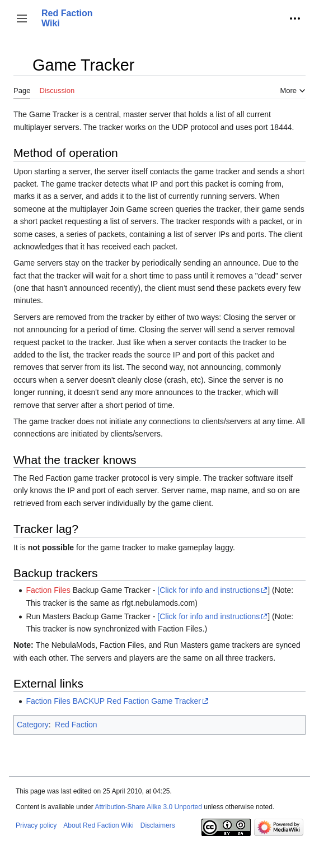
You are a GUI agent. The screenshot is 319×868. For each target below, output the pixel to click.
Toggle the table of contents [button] (22, 70)
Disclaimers (158, 825)
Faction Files (48, 590)
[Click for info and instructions (208, 590)
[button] (22, 18)
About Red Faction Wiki (98, 825)
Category (33, 725)
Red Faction (76, 725)
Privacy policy (36, 825)
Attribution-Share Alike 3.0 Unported (148, 807)
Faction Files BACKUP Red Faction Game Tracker (113, 701)
